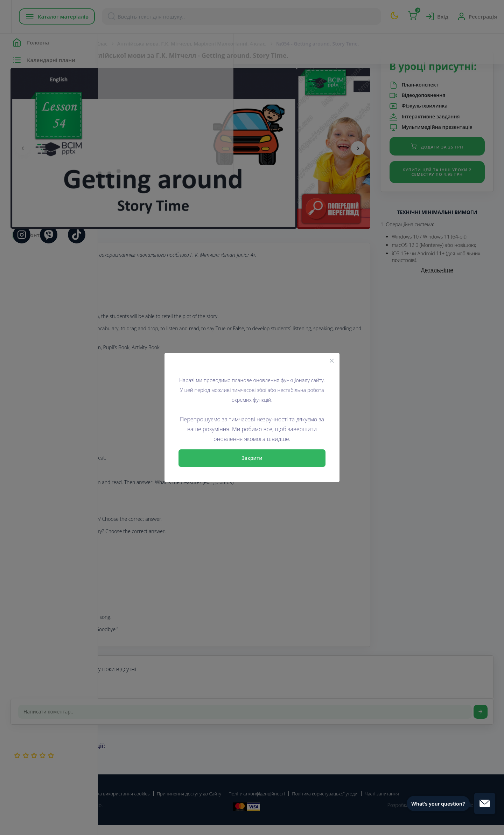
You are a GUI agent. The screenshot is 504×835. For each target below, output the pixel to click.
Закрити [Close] (252, 458)
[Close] (332, 360)
